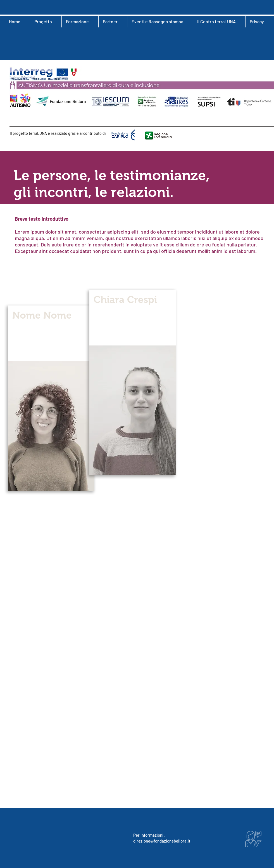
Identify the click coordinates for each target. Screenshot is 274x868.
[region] (51, 398)
